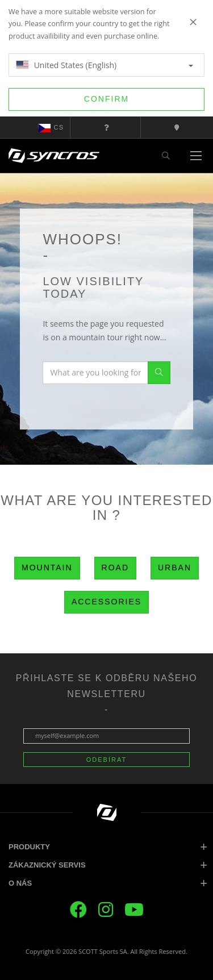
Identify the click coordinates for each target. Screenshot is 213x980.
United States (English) (105, 65)
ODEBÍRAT (106, 760)
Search (159, 373)
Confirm (106, 99)
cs (51, 128)
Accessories (106, 602)
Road (115, 568)
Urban (175, 568)
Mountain (47, 568)
